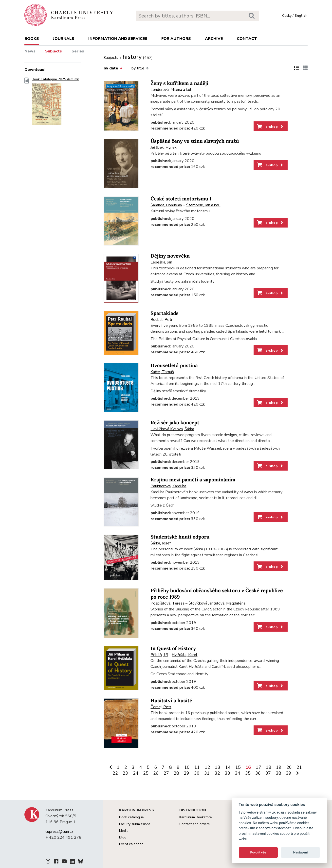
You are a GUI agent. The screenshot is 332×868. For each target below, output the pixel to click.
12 (207, 767)
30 (197, 773)
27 (166, 773)
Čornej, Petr (161, 707)
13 (218, 767)
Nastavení (301, 852)
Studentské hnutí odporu (180, 537)
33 (227, 773)
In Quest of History (173, 648)
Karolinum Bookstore (196, 817)
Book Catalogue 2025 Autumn (55, 103)
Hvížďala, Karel (184, 655)
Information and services (118, 39)
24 (136, 773)
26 (156, 773)
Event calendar (131, 844)
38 (278, 773)
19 (279, 767)
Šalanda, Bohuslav (166, 205)
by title (140, 68)
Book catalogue (131, 817)
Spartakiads (164, 313)
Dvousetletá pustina (174, 366)
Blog (123, 837)
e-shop (270, 127)
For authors (176, 39)
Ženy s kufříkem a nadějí (179, 83)
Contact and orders (194, 824)
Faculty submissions (135, 824)
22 (115, 773)
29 (186, 773)
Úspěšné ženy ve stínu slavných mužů (195, 141)
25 (146, 773)
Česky (287, 16)
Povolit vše (258, 852)
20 (289, 767)
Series (78, 51)
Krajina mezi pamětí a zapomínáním (193, 480)
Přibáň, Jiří (159, 655)
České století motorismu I (181, 199)
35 (248, 773)
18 (269, 767)
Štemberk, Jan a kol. (203, 205)
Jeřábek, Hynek (164, 147)
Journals (64, 39)
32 (217, 773)
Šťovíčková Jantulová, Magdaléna (217, 603)
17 (258, 767)
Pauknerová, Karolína (168, 486)
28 (176, 773)
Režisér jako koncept (175, 423)
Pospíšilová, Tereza (167, 603)
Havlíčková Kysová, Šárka (172, 429)
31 (207, 773)
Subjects (54, 51)
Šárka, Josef (161, 543)
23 (125, 773)
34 (238, 773)
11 (197, 767)
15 (238, 767)
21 (299, 767)
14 (228, 767)
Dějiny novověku (170, 256)
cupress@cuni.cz (59, 832)
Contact (247, 39)
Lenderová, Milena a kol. (171, 90)
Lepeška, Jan (161, 262)
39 (289, 773)
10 (187, 767)
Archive (214, 39)
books (32, 39)
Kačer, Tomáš (162, 372)
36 (258, 773)
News (30, 51)
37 (268, 773)
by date (113, 68)
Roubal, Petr (161, 320)
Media (124, 831)
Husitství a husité (171, 701)
